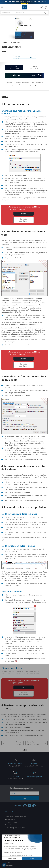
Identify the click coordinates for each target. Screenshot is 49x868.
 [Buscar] (45, 13)
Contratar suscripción (24, 220)
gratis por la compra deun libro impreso (15, 765)
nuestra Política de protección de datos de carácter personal (25, 790)
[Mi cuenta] (46, 7)
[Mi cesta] (41, 7)
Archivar (19, 744)
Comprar (24, 214)
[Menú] (2, 7)
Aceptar (24, 798)
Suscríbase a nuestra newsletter (25, 789)
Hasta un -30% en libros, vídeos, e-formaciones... (24, 2)
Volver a (24, 57)
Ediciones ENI (24, 7)
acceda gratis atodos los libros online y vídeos (34, 765)
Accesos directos (33, 744)
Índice (25, 750)
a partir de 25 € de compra (15, 777)
